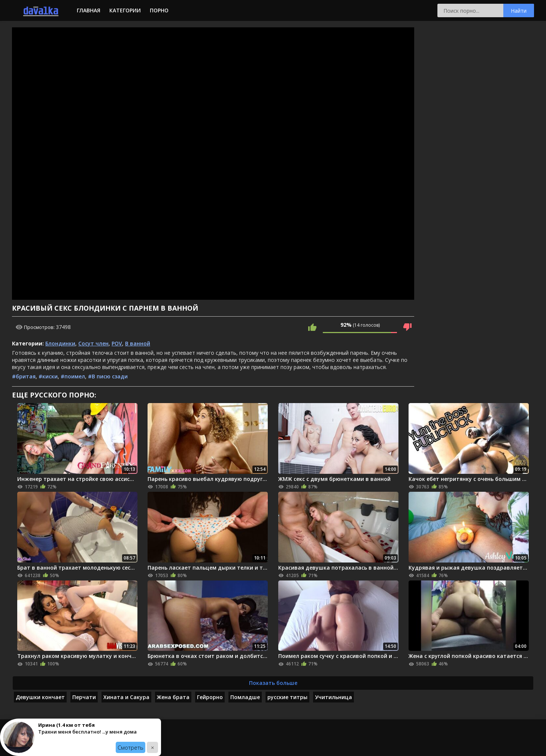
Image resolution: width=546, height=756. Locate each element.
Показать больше (273, 683)
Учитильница (333, 697)
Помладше (245, 697)
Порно (159, 10)
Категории (125, 10)
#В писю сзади (108, 376)
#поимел (73, 376)
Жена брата (173, 697)
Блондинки (60, 343)
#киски (48, 376)
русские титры (287, 697)
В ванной (138, 343)
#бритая (24, 376)
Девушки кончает (40, 697)
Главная (89, 10)
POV (117, 343)
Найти (519, 11)
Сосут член (93, 343)
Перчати (84, 697)
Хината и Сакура (126, 697)
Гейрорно (210, 697)
